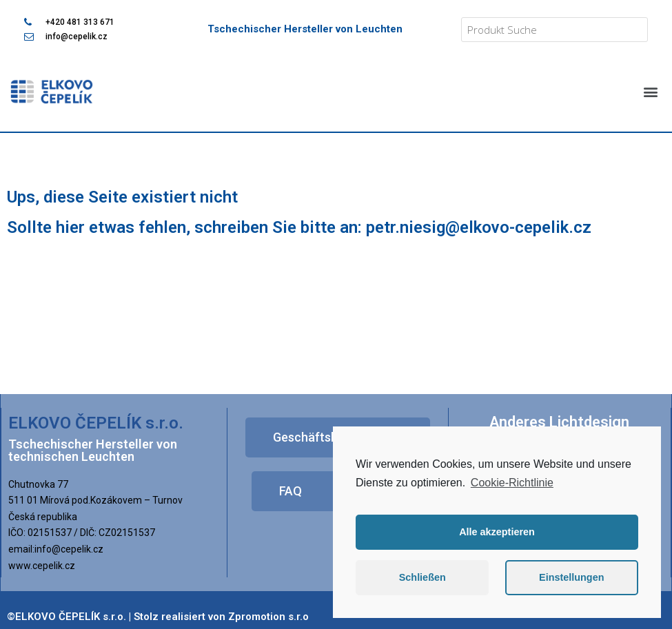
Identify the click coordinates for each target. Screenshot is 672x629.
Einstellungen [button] (571, 577)
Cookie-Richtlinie (512, 483)
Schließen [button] (422, 577)
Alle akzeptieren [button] (497, 532)
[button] (650, 91)
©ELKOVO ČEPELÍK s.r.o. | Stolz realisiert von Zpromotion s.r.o (158, 617)
